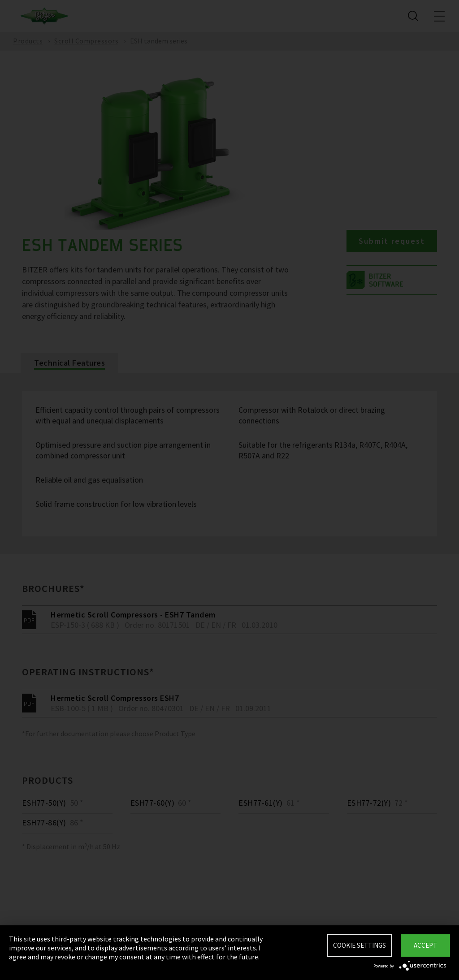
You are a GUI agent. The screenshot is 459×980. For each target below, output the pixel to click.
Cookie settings (359, 945)
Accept (425, 945)
